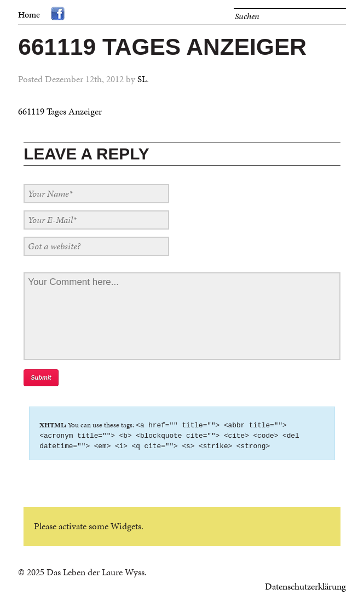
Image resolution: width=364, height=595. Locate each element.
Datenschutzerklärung (305, 588)
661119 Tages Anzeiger (60, 111)
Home (29, 15)
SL (142, 79)
